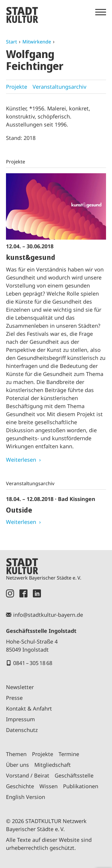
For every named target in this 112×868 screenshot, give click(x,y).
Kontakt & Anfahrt (29, 708)
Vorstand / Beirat (28, 775)
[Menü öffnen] (101, 12)
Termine (69, 754)
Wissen (49, 786)
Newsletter (20, 687)
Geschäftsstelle (74, 775)
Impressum (20, 719)
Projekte (17, 87)
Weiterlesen (21, 460)
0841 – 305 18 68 (33, 663)
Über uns (17, 765)
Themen (16, 754)
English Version (26, 797)
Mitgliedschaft (53, 765)
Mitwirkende (37, 42)
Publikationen (81, 786)
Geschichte (20, 786)
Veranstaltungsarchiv (59, 87)
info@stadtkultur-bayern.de (48, 615)
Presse (14, 698)
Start (11, 42)
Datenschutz (22, 730)
